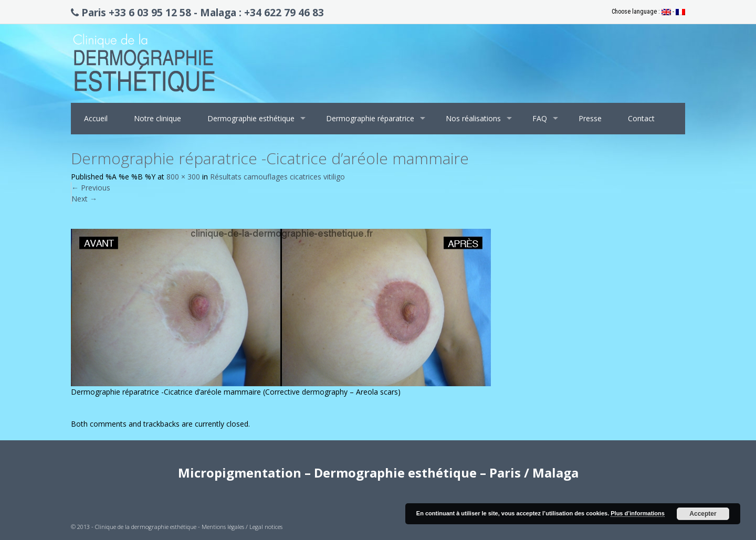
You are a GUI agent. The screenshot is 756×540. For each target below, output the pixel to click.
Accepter (703, 514)
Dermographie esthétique (251, 118)
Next (84, 199)
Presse (590, 118)
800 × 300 (183, 177)
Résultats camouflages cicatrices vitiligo (277, 177)
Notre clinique (157, 118)
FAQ (540, 118)
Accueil (96, 118)
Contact (641, 118)
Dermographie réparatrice (370, 118)
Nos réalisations (473, 118)
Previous (91, 188)
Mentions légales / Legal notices (242, 527)
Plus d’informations (638, 513)
